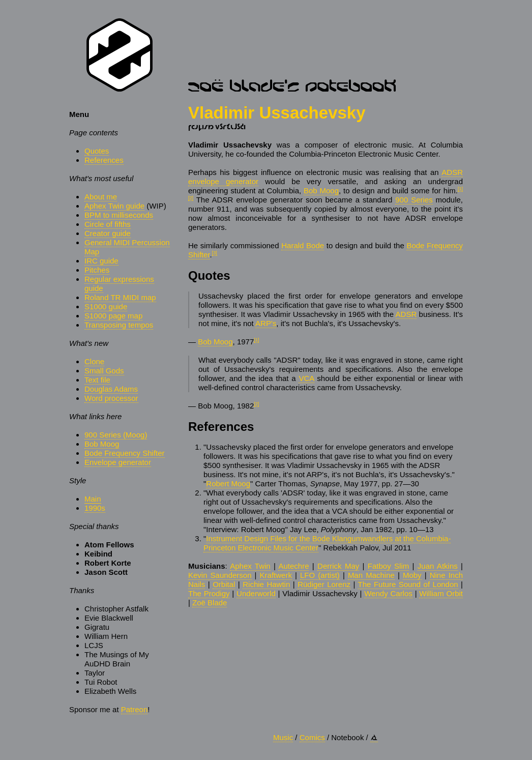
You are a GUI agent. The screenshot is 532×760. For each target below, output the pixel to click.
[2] (191, 198)
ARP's (266, 323)
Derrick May (338, 566)
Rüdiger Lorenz (324, 584)
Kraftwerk (276, 575)
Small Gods (104, 371)
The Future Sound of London (408, 584)
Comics (312, 737)
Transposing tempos (119, 325)
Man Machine (371, 575)
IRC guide (101, 261)
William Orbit (441, 593)
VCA (306, 378)
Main (93, 499)
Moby (412, 575)
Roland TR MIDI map (120, 297)
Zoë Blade (210, 603)
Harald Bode (303, 245)
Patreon (135, 709)
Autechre (293, 566)
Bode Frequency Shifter (125, 453)
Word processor (111, 398)
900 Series (414, 200)
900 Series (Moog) (116, 435)
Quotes (97, 151)
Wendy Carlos (388, 593)
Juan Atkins (438, 566)
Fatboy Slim (388, 566)
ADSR (406, 314)
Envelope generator (118, 462)
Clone (94, 361)
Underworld (256, 593)
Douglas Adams (111, 389)
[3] (215, 253)
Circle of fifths (108, 224)
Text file (97, 380)
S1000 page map (113, 316)
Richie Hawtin (266, 584)
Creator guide (108, 233)
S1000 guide (106, 306)
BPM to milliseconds (119, 215)
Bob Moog (102, 444)
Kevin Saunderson (220, 575)
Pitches (97, 270)
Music (283, 737)
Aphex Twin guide (114, 206)
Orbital (224, 584)
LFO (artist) (320, 575)
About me (101, 197)
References (104, 160)
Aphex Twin (250, 566)
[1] (460, 189)
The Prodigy (209, 593)
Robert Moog (228, 484)
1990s (95, 508)
